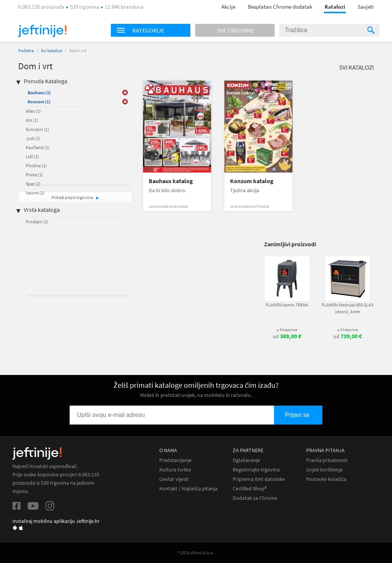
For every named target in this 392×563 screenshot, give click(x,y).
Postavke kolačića (326, 479)
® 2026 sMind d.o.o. (196, 553)
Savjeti (366, 7)
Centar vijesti (174, 479)
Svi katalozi (52, 51)
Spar (33, 184)
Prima (34, 175)
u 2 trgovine (347, 330)
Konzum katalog (252, 181)
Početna (26, 51)
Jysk (33, 138)
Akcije (228, 7)
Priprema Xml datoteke (259, 479)
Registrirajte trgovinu (256, 470)
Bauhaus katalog (171, 181)
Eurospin (37, 129)
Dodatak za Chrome (255, 498)
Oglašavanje (246, 460)
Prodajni (37, 222)
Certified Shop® (250, 489)
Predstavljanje (175, 460)
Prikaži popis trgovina (73, 197)
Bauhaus (39, 93)
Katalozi (335, 7)
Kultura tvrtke (175, 470)
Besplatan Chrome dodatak (280, 7)
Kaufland (38, 147)
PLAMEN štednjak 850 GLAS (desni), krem (348, 308)
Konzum (39, 102)
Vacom (35, 193)
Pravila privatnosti (327, 460)
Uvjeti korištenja (324, 470)
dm (32, 120)
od (287, 336)
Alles (33, 111)
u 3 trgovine (287, 330)
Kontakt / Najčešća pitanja (188, 489)
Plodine (36, 166)
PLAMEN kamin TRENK (287, 305)
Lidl (32, 156)
